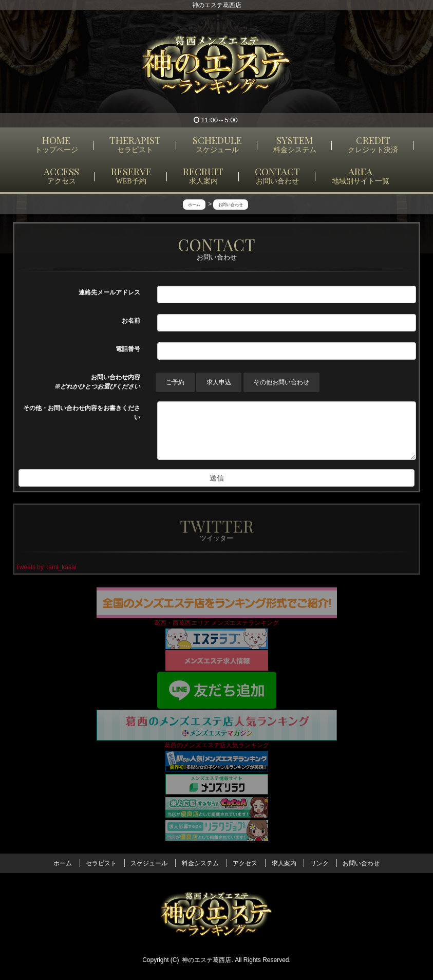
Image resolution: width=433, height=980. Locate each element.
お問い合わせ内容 (97, 382)
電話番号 (128, 349)
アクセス (245, 863)
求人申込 (219, 382)
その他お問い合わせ (281, 382)
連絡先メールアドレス (109, 292)
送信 (217, 478)
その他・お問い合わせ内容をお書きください (82, 413)
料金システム (200, 863)
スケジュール (149, 863)
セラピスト (101, 863)
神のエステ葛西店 (206, 960)
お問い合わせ (361, 863)
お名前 (131, 321)
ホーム (63, 863)
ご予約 (175, 382)
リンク (319, 863)
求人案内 (284, 863)
